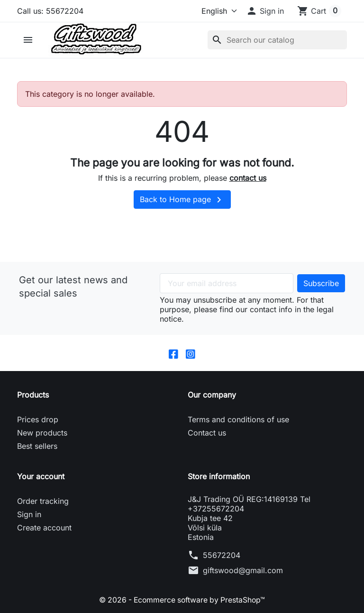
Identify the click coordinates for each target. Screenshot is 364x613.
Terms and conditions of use (238, 420)
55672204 (222, 556)
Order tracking (43, 502)
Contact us (207, 433)
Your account (41, 477)
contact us (248, 178)
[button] (265, 11)
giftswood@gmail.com (243, 571)
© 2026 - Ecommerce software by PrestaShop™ (182, 600)
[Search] (277, 40)
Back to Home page (182, 200)
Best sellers (37, 446)
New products (42, 433)
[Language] (213, 11)
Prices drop (38, 420)
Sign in (29, 515)
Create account (44, 528)
